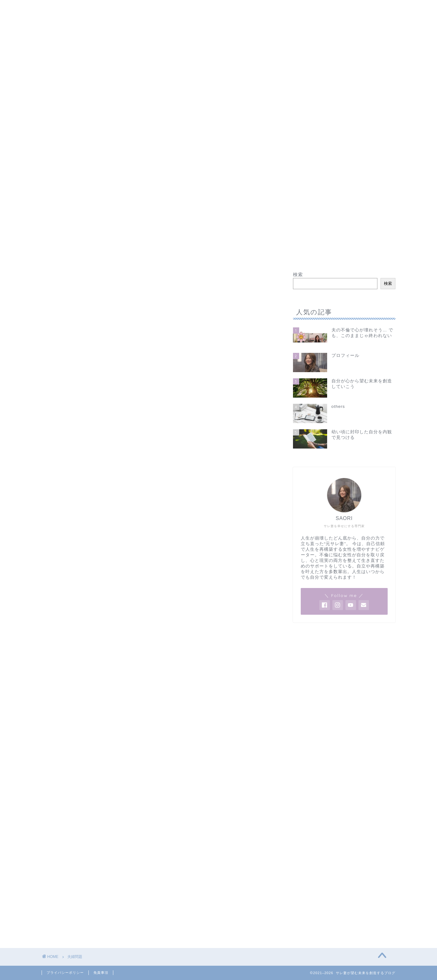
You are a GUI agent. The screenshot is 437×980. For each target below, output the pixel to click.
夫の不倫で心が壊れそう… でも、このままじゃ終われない (144, 8)
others (233, 8)
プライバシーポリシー (65, 973)
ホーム (57, 8)
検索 (298, 274)
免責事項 (101, 973)
